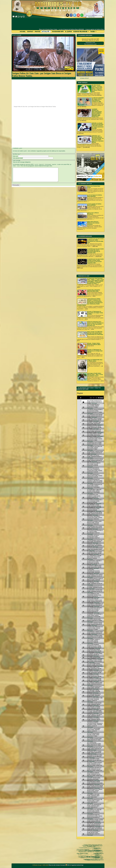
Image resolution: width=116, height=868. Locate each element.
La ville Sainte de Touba (81, 851)
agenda (74, 865)
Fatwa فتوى (87, 845)
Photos (37, 31)
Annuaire (63, 865)
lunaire (84, 853)
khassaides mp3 (58, 31)
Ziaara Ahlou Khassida (83, 849)
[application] (90, 397)
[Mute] (99, 398)
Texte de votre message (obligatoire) (22, 162)
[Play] (81, 398)
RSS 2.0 (69, 865)
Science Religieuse (81, 31)
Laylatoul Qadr (91, 852)
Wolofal (81, 853)
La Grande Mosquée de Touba (97, 852)
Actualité (46, 31)
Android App (80, 865)
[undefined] (83, 402)
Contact (30, 31)
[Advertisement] (58, 23)
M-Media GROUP (84, 78)
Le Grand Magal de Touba (97, 855)
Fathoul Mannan (92, 845)
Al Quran (68, 31)
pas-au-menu (89, 847)
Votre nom (15, 156)
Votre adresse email (18, 158)
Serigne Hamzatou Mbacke (89, 859)
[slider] (94, 398)
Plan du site (52, 865)
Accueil (23, 31)
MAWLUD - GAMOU (82, 848)
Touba (93, 31)
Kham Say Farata (84, 850)
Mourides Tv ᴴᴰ (83, 857)
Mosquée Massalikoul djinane (86, 855)
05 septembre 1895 (94, 857)
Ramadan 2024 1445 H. (86, 857)
